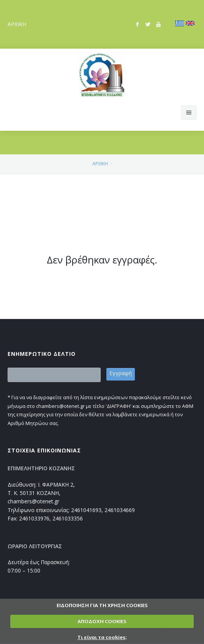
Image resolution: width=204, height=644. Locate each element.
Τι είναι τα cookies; (102, 637)
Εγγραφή (121, 373)
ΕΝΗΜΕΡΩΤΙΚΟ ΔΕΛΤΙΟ (42, 354)
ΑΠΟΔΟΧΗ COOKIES (102, 621)
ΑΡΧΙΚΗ (17, 24)
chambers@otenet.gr (33, 501)
